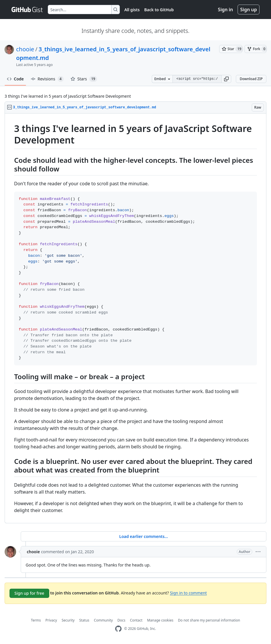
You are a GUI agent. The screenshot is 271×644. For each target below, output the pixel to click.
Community (103, 620)
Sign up (249, 10)
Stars (84, 79)
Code (15, 79)
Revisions (47, 79)
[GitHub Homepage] (118, 629)
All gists (132, 10)
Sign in (225, 10)
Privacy (51, 620)
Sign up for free (29, 593)
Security (68, 620)
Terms (36, 620)
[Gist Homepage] (27, 10)
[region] (135, 318)
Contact (136, 620)
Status (84, 620)
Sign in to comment (188, 593)
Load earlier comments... (144, 536)
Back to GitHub (159, 10)
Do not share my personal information (209, 620)
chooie (25, 49)
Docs (122, 620)
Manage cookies (160, 620)
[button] (226, 79)
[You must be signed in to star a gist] (231, 49)
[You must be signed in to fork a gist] (255, 49)
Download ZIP (251, 79)
